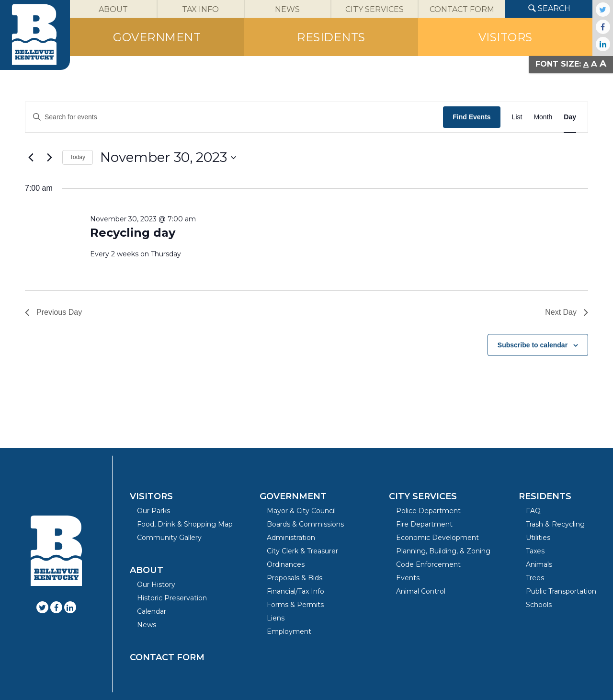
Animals (539, 564)
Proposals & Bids (295, 578)
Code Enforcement (428, 564)
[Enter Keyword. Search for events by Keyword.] (234, 117)
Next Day (567, 312)
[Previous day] (31, 158)
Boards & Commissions (305, 524)
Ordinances (286, 564)
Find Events (471, 117)
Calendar (152, 611)
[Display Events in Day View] (570, 117)
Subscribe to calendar (533, 345)
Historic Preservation (172, 598)
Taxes (535, 551)
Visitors (151, 496)
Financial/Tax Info (295, 591)
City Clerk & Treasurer (302, 551)
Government (293, 496)
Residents (545, 496)
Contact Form (167, 657)
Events (408, 578)
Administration (291, 538)
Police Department (428, 511)
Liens (276, 618)
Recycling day (133, 233)
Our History (156, 585)
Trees (535, 578)
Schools (539, 605)
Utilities (538, 538)
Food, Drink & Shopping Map (185, 524)
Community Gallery (169, 538)
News (147, 625)
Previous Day (53, 312)
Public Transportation (561, 591)
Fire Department (424, 524)
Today (78, 157)
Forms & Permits (295, 605)
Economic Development (437, 538)
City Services (423, 496)
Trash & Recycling (555, 524)
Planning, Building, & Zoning (443, 551)
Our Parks (153, 511)
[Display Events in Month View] (543, 117)
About (147, 570)
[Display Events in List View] (517, 117)
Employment (289, 631)
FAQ (533, 511)
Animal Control (421, 591)
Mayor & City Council (301, 511)
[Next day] (49, 158)
